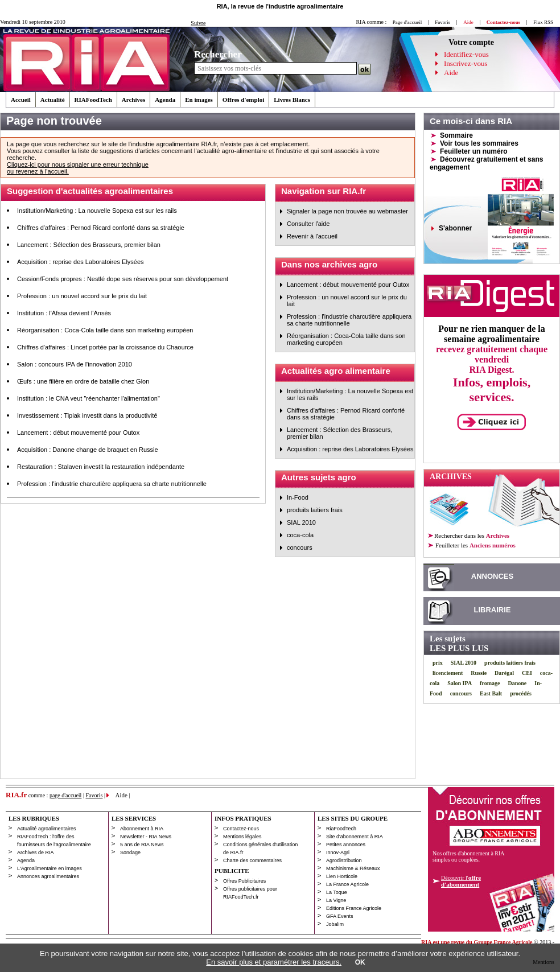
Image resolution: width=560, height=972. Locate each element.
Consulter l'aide (308, 224)
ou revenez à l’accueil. (38, 171)
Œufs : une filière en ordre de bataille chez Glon (83, 381)
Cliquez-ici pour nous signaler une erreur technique (78, 164)
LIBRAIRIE (493, 610)
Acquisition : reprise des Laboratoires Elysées (81, 262)
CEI (527, 673)
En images (199, 100)
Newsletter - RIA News (146, 837)
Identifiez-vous (466, 54)
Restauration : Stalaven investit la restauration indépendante (101, 467)
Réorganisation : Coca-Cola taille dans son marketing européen (105, 330)
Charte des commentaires (252, 860)
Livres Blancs (292, 100)
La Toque (337, 892)
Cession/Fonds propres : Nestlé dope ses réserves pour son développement (123, 279)
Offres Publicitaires (244, 881)
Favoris (442, 22)
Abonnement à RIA (142, 829)
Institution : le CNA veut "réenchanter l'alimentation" (88, 398)
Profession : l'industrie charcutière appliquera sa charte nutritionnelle (112, 484)
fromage (490, 683)
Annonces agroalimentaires (48, 876)
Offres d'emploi (243, 100)
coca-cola (300, 535)
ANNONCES (492, 576)
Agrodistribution (344, 860)
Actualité (53, 100)
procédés (521, 693)
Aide (451, 73)
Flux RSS (543, 22)
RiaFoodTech (341, 829)
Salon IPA (460, 683)
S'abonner (455, 228)
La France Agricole (347, 884)
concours (300, 547)
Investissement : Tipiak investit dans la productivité (87, 415)
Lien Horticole (342, 876)
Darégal (504, 673)
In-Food (298, 497)
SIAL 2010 (301, 522)
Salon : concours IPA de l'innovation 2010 (75, 364)
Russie (479, 673)
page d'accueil (66, 795)
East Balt (491, 693)
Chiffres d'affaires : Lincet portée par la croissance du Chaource (105, 347)
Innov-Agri (338, 852)
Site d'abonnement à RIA (355, 837)
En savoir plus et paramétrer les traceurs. (274, 962)
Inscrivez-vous (466, 63)
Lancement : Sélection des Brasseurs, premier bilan (89, 245)
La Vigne (336, 900)
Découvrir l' (461, 881)
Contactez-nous (241, 829)
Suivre (198, 23)
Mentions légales (242, 837)
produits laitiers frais (315, 510)
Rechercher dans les (472, 536)
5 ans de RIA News (142, 845)
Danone (517, 683)
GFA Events (340, 916)
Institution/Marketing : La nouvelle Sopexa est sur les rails (97, 211)
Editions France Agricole (354, 908)
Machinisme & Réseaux (353, 868)
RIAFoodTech (93, 100)
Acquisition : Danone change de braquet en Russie (88, 450)
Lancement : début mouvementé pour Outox (78, 433)
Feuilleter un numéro (474, 151)
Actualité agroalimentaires (47, 829)
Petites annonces (346, 845)
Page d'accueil (407, 22)
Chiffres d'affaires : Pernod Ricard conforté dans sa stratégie (101, 228)
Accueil (21, 100)
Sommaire (456, 135)
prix (438, 663)
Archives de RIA (36, 852)
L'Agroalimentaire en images (50, 868)
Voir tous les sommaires (479, 143)
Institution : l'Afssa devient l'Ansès (64, 313)
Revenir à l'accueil (312, 236)
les (475, 545)
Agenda (165, 100)
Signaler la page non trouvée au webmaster (347, 211)
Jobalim (335, 924)
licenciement (448, 673)
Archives (133, 100)
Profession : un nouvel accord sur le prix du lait (82, 296)
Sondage (130, 852)
